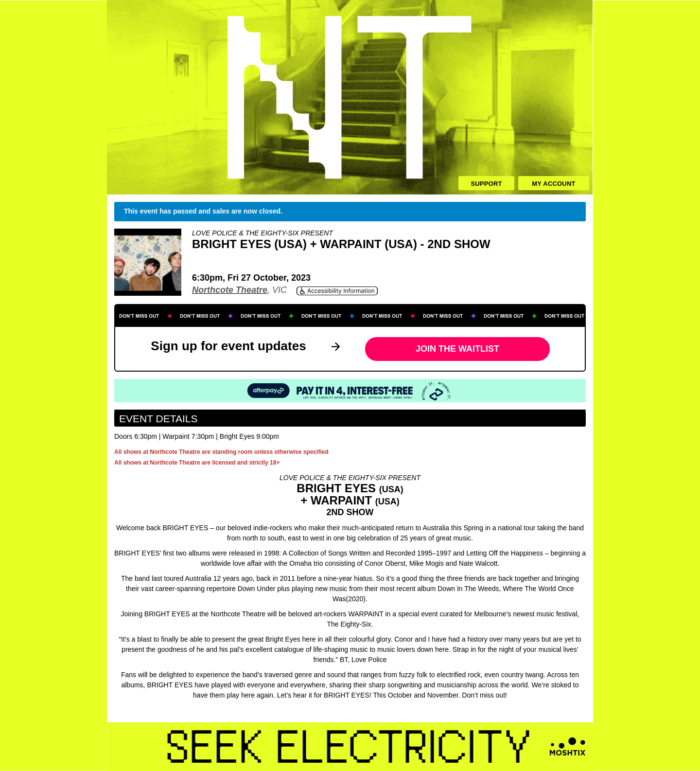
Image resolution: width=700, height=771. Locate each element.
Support (486, 184)
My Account (553, 184)
